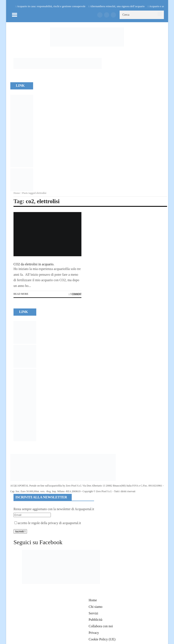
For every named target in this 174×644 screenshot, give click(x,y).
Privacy (94, 633)
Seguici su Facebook (38, 542)
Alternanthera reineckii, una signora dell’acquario (117, 6)
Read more (21, 294)
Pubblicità (95, 620)
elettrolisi (48, 201)
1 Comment (75, 294)
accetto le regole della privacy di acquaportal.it (48, 523)
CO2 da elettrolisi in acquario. (34, 264)
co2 (30, 201)
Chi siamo (95, 607)
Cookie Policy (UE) (102, 639)
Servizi (93, 613)
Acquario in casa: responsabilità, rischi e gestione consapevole (51, 6)
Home (17, 193)
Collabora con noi (101, 626)
